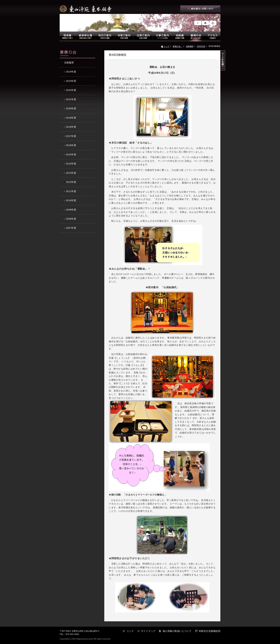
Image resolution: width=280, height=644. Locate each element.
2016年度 (71, 145)
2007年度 (71, 228)
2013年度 (71, 173)
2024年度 (71, 72)
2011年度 (71, 191)
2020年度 (71, 108)
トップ (167, 46)
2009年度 (71, 210)
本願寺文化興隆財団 (210, 631)
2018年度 (71, 127)
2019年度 (71, 118)
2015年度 (71, 155)
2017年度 (71, 136)
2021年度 (71, 99)
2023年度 (71, 81)
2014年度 (71, 164)
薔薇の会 (178, 46)
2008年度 (71, 219)
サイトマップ (148, 631)
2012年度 (201, 46)
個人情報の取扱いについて (177, 631)
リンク (130, 631)
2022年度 (71, 90)
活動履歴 (190, 46)
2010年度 (71, 200)
